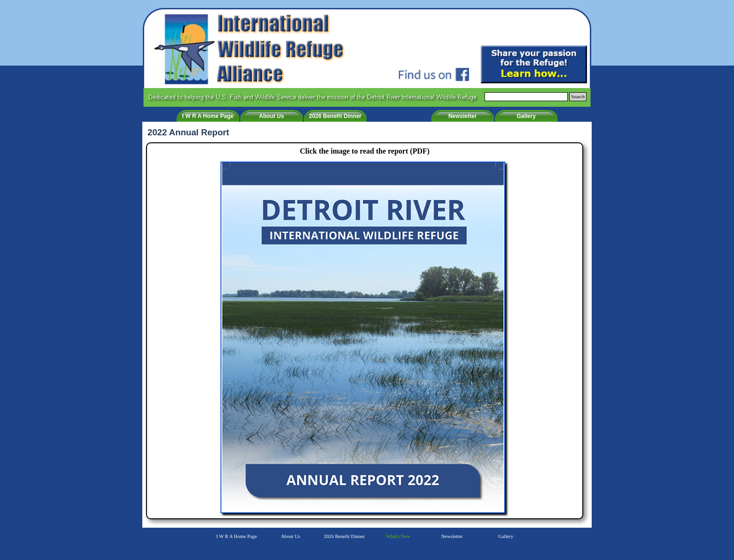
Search (578, 97)
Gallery (526, 116)
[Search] (526, 97)
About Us (271, 116)
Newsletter (463, 116)
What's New (399, 116)
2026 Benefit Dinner (335, 116)
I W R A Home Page (208, 116)
